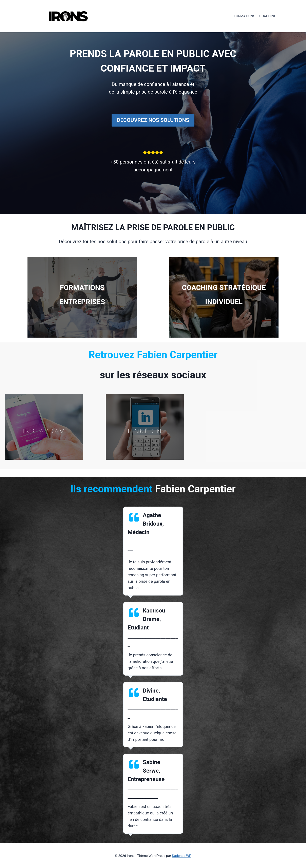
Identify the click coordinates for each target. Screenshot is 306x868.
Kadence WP (182, 856)
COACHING (268, 16)
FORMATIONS (244, 16)
